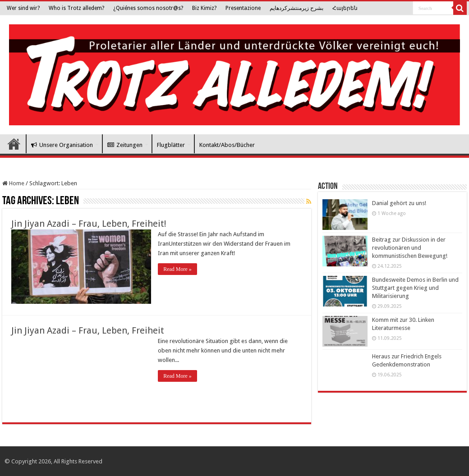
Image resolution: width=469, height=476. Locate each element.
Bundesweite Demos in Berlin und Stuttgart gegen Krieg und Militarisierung (415, 288)
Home (13, 183)
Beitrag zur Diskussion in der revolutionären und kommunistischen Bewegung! (410, 248)
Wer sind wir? (23, 8)
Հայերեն (345, 8)
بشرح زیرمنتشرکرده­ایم (297, 8)
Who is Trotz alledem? (76, 8)
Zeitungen (125, 145)
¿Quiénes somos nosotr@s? (148, 8)
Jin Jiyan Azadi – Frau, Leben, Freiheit (88, 330)
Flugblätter (171, 145)
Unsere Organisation (62, 145)
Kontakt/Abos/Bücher (227, 145)
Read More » (177, 269)
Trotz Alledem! (14, 144)
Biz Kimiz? (204, 8)
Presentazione (243, 8)
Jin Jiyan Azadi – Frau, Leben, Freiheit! (89, 224)
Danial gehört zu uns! (399, 203)
